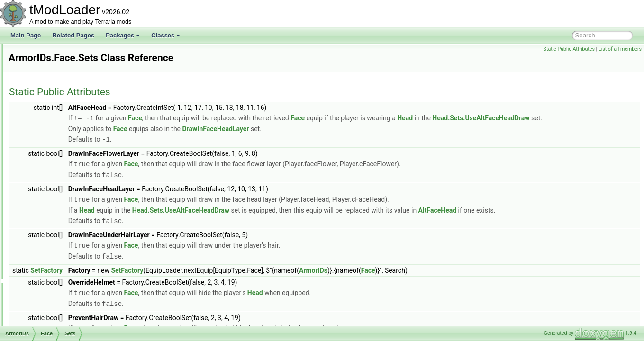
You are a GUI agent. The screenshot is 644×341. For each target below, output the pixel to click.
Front (45, 200)
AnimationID (47, 64)
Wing (45, 304)
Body (45, 169)
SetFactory (165, 277)
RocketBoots (55, 262)
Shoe (45, 283)
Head (46, 231)
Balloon (48, 148)
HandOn (50, 221)
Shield (47, 273)
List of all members (620, 49)
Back (45, 137)
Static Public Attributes (569, 49)
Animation (44, 54)
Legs (45, 242)
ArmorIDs (43, 127)
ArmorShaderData (54, 314)
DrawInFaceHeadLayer (334, 139)
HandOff (49, 210)
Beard (46, 158)
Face (45, 179)
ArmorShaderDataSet (59, 325)
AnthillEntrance (50, 85)
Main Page (26, 35)
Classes (166, 35)
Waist (46, 294)
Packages (123, 35)
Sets (52, 189)
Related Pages (73, 35)
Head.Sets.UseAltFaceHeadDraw (235, 128)
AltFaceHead (556, 218)
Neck (45, 252)
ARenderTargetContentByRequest (74, 96)
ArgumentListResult (56, 117)
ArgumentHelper (52, 106)
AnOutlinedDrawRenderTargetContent (79, 75)
